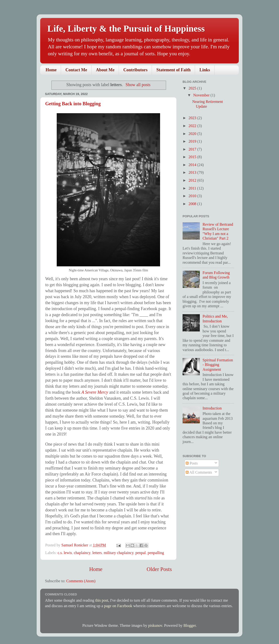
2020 (193, 134)
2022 (193, 126)
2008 (193, 204)
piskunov (155, 626)
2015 (193, 157)
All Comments (199, 472)
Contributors (135, 70)
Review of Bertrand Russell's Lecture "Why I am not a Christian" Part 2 (218, 231)
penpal (141, 553)
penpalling (156, 553)
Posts (192, 463)
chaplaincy (82, 553)
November (202, 95)
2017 (193, 149)
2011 (193, 188)
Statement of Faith (173, 70)
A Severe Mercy (95, 392)
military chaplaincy (118, 553)
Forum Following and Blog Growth (216, 275)
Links (205, 70)
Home (51, 70)
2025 (193, 88)
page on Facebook (118, 606)
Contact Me (76, 70)
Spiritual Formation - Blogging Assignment (218, 365)
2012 (193, 180)
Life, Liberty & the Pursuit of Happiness (126, 28)
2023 (193, 118)
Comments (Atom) (81, 581)
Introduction (212, 408)
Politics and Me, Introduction (215, 319)
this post (102, 600)
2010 (193, 196)
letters (97, 553)
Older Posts (159, 569)
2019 (193, 141)
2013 (193, 173)
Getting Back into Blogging (73, 104)
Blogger (190, 626)
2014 (193, 165)
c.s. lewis (65, 553)
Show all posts (138, 85)
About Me (105, 70)
